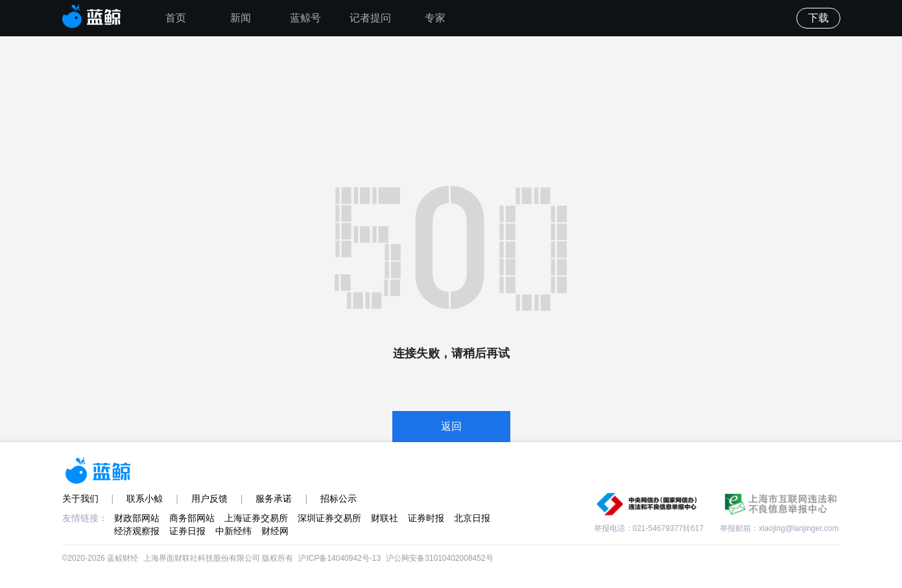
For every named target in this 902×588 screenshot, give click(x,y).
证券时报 (426, 518)
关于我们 (80, 499)
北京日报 (472, 518)
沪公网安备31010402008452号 (439, 558)
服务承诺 (274, 499)
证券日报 (187, 531)
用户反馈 (209, 499)
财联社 (385, 518)
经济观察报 (137, 531)
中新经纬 (233, 531)
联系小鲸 (145, 499)
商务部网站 (192, 518)
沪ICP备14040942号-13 (339, 558)
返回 (451, 426)
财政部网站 (137, 518)
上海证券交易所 (256, 518)
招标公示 (338, 499)
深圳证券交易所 (329, 518)
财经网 (275, 531)
